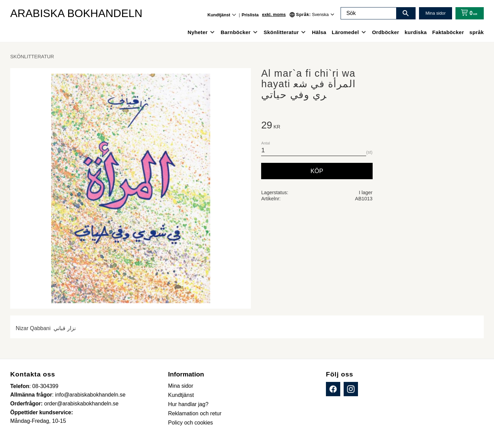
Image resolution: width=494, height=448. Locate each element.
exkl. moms (274, 14)
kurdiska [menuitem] (416, 32)
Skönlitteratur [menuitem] (281, 32)
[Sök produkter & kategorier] (369, 13)
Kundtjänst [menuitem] (219, 15)
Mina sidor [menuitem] (181, 386)
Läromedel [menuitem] (345, 32)
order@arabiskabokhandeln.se (81, 404)
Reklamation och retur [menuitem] (195, 413)
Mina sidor (436, 13)
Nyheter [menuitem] (198, 32)
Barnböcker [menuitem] (236, 32)
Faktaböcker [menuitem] (448, 32)
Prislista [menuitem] (250, 15)
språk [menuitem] (477, 32)
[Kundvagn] (468, 13)
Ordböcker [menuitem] (386, 32)
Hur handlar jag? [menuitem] (188, 404)
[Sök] (406, 13)
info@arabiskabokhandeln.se (91, 395)
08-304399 (46, 386)
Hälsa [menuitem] (319, 32)
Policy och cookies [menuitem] (191, 423)
